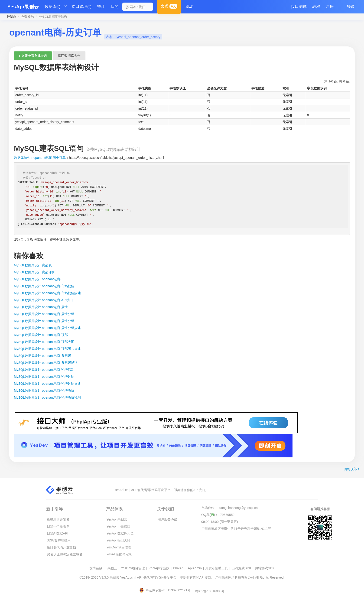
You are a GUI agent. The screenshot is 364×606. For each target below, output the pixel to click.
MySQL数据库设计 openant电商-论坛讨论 (44, 377)
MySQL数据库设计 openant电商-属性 (41, 307)
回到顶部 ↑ (352, 469)
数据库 (53, 7)
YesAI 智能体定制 (119, 554)
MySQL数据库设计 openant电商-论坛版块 (44, 391)
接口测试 (299, 7)
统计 (101, 7)
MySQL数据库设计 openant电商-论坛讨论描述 (47, 384)
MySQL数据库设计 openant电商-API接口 (43, 300)
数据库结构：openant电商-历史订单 (40, 158)
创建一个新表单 (58, 526)
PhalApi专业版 (159, 568)
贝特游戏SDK (265, 568)
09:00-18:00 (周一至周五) (220, 522)
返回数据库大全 (69, 56)
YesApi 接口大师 (119, 540)
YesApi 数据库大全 (120, 533)
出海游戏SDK (242, 568)
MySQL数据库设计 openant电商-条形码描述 (46, 363)
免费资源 (27, 16)
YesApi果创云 (23, 7)
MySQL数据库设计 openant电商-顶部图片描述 (47, 349)
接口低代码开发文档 (61, 547)
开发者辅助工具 (217, 568)
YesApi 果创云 (117, 519)
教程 (316, 7)
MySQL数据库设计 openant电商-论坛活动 (44, 370)
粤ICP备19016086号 (210, 591)
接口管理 (81, 7)
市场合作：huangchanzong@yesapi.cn (229, 508)
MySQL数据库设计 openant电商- (38, 279)
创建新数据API (57, 533)
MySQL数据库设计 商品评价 (34, 272)
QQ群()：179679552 (218, 515)
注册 (330, 7)
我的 (114, 7)
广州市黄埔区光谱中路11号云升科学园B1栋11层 (236, 529)
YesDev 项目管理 (119, 547)
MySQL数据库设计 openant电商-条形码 (42, 356)
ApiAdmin (195, 568)
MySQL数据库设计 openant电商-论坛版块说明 (47, 397)
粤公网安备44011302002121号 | (167, 590)
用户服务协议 (167, 519)
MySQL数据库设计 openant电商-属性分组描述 (47, 328)
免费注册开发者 (58, 519)
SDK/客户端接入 (59, 540)
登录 (351, 7)
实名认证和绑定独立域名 (65, 554)
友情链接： (97, 568)
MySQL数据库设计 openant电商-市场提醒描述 (47, 293)
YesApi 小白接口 (119, 526)
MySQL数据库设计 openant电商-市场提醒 (44, 286)
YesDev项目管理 (133, 568)
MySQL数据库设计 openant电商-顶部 (41, 335)
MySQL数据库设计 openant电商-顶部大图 (44, 342)
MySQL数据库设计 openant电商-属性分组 (44, 314)
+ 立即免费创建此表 (33, 56)
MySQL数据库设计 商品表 (33, 265)
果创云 (112, 568)
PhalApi (179, 568)
